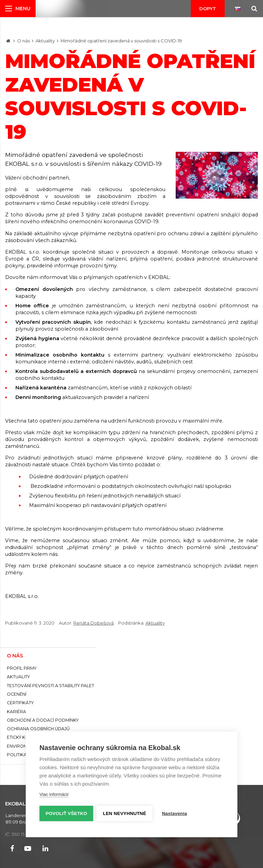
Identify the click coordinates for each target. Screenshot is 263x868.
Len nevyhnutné (125, 813)
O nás (23, 41)
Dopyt (208, 9)
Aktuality (45, 41)
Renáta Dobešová (93, 623)
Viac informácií (54, 794)
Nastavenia (174, 813)
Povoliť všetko (66, 813)
